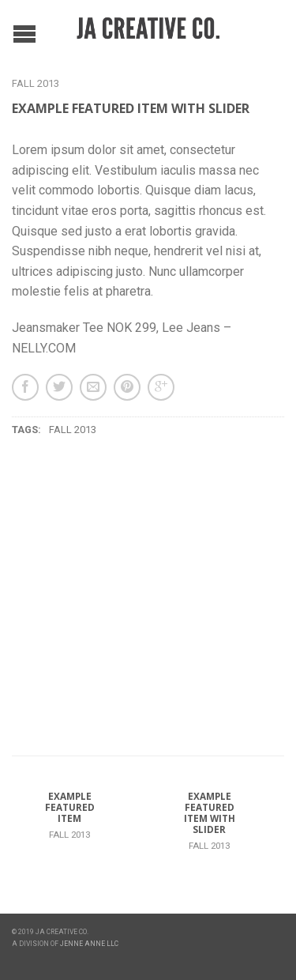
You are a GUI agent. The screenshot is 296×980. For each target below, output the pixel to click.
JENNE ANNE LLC (89, 944)
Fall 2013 (36, 83)
